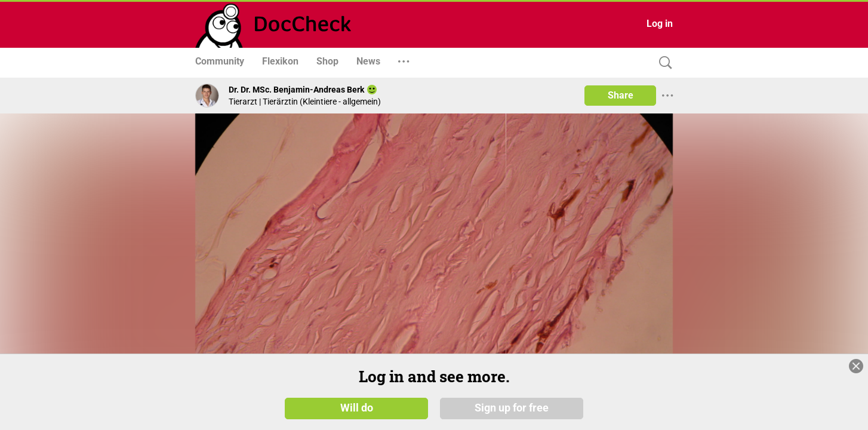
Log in (660, 24)
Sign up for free (512, 411)
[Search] (663, 63)
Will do (357, 411)
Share (621, 95)
